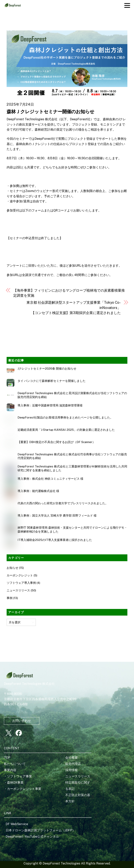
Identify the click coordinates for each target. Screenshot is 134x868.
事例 (10, 598)
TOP (7, 758)
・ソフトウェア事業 (18, 776)
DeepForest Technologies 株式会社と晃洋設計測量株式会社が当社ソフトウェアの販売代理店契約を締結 (72, 395)
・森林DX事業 (14, 783)
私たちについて (15, 764)
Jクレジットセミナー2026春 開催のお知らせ (47, 369)
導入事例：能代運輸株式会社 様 (38, 491)
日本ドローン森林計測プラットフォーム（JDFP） (41, 830)
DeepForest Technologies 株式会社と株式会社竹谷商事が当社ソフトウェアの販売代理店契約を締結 (72, 456)
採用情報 (71, 770)
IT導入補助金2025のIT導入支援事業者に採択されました (55, 540)
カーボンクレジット (20, 575)
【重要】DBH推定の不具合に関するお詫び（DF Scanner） (56, 442)
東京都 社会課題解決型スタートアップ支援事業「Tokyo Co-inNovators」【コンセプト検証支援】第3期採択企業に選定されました (74, 308)
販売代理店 (73, 764)
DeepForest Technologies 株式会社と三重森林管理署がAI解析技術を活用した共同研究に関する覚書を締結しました (72, 468)
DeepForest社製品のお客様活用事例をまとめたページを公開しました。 (65, 417)
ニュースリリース (18, 590)
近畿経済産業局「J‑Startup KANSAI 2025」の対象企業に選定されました (66, 430)
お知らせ (12, 568)
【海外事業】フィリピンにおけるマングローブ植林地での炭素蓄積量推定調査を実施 (69, 293)
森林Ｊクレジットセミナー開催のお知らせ (50, 111)
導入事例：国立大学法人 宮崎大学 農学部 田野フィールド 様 (57, 515)
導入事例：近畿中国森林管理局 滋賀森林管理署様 (50, 405)
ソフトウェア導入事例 (21, 583)
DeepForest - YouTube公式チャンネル (32, 837)
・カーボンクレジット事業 (23, 789)
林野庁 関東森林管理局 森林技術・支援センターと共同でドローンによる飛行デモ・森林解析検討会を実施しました (72, 530)
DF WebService (17, 824)
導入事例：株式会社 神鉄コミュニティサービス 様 (50, 479)
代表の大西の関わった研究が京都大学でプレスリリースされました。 (63, 503)
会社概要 (71, 758)
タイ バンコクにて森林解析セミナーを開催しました (52, 381)
